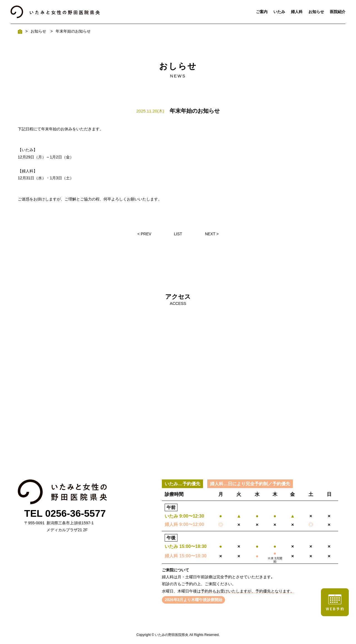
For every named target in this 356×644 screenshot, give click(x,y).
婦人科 (297, 12)
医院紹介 (338, 12)
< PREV (144, 234)
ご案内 (262, 12)
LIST (178, 234)
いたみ (279, 12)
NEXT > (212, 234)
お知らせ (316, 12)
